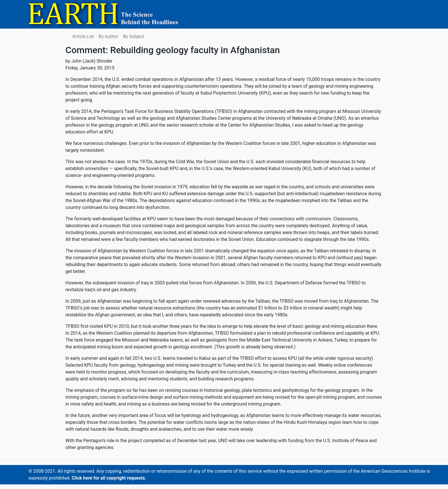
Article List (83, 36)
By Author (108, 36)
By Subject (134, 36)
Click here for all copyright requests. (109, 478)
